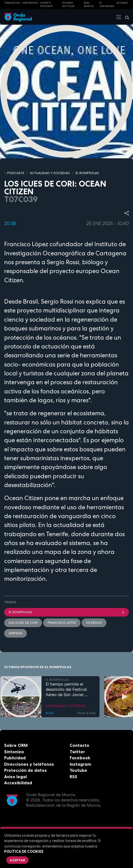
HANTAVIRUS (30, 3)
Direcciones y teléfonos (29, 764)
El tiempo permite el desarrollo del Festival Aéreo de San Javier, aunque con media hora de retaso (68, 689)
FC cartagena (107, 5)
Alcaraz (122, 3)
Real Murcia (89, 5)
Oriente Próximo (46, 5)
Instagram (80, 764)
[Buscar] (125, 17)
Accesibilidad (18, 783)
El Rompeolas (66, 612)
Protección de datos (25, 770)
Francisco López (62, 623)
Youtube (78, 770)
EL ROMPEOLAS (87, 173)
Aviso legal (15, 777)
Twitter (77, 752)
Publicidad (15, 758)
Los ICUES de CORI (23, 623)
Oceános (94, 623)
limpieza (15, 633)
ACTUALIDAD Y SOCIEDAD (50, 173)
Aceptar (17, 860)
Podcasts (16, 173)
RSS (73, 777)
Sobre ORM (16, 745)
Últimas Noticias (68, 5)
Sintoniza (14, 752)
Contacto (79, 745)
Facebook (80, 758)
